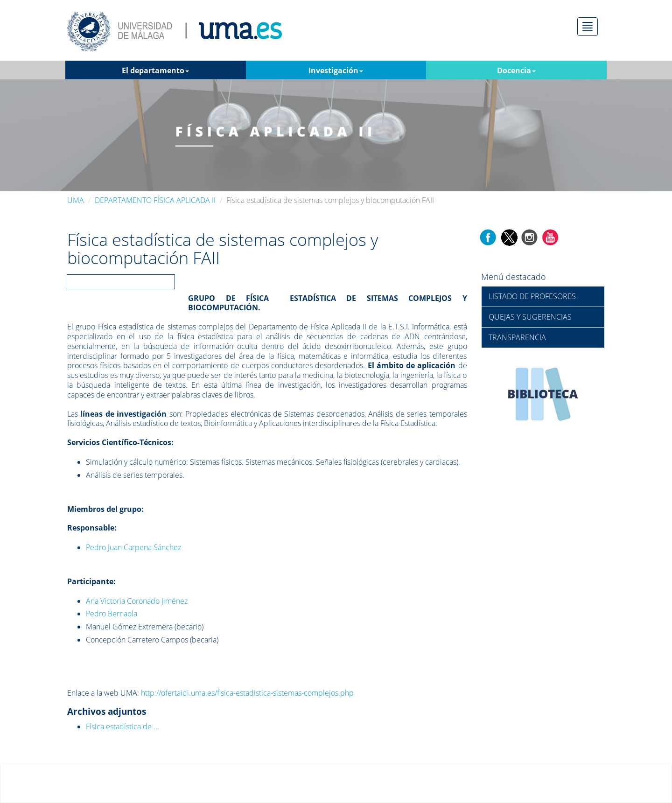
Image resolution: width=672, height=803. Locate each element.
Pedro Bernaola (112, 614)
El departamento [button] (155, 70)
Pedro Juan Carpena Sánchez (133, 547)
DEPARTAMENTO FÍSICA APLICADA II (155, 200)
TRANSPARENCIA (517, 337)
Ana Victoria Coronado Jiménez (137, 601)
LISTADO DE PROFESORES (532, 296)
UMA (76, 200)
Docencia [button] (516, 70)
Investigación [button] (336, 70)
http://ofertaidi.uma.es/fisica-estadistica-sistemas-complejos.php (247, 693)
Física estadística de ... (122, 726)
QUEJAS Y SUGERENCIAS (530, 317)
